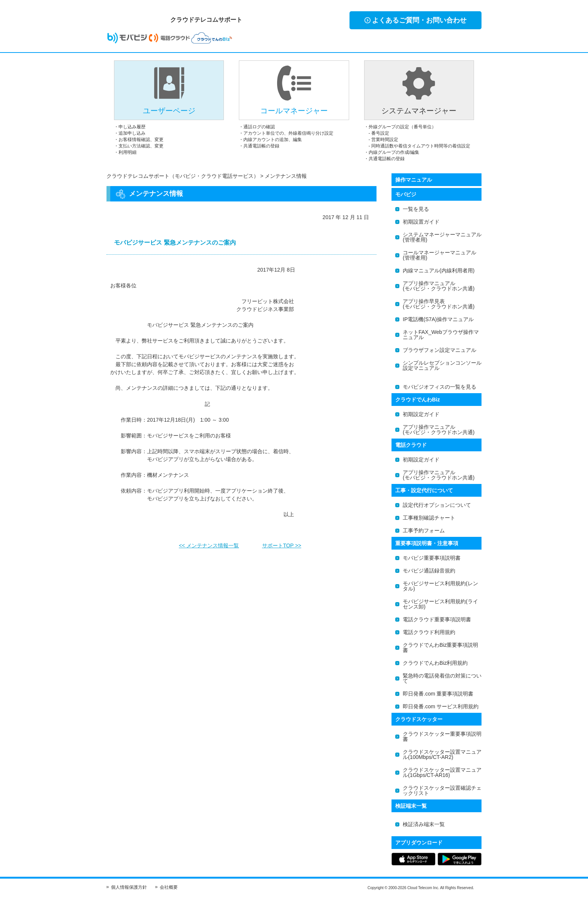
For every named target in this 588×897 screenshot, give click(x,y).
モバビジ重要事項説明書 (432, 558)
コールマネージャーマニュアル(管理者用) (439, 255)
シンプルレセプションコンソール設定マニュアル (442, 365)
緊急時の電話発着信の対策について (442, 678)
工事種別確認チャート (429, 518)
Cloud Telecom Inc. (423, 888)
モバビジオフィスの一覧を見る (439, 387)
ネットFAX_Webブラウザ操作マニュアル (441, 335)
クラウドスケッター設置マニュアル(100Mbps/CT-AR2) (442, 754)
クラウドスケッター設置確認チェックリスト (442, 790)
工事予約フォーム (424, 530)
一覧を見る (416, 209)
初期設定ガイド (421, 414)
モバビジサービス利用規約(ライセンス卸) (440, 604)
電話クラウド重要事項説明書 (437, 619)
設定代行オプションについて (437, 505)
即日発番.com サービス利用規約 (441, 706)
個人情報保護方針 (129, 887)
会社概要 (169, 887)
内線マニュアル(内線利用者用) (439, 270)
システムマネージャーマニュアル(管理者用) (442, 237)
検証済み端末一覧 (424, 824)
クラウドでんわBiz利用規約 (435, 663)
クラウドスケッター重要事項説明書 (442, 736)
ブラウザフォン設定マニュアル (439, 350)
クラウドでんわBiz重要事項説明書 (440, 648)
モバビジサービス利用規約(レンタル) (440, 586)
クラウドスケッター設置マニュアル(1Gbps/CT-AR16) (442, 772)
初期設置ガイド (421, 222)
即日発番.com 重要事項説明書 (438, 694)
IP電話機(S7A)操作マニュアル (438, 319)
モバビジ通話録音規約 (429, 571)
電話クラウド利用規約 (429, 632)
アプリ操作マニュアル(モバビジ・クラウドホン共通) (439, 286)
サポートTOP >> (282, 543)
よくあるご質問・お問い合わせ (415, 20)
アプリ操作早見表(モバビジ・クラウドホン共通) (439, 304)
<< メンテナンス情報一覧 (209, 543)
